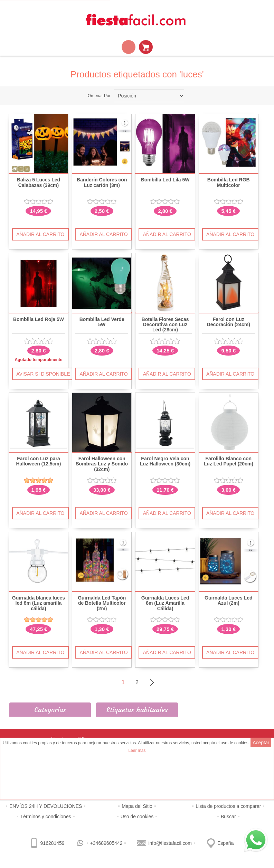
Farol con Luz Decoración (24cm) (229, 322)
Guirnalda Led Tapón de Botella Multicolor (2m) (102, 603)
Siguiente (151, 682)
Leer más (137, 751)
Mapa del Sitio (137, 806)
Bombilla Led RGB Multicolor (229, 182)
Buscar (228, 817)
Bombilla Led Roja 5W (39, 319)
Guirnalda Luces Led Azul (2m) (228, 601)
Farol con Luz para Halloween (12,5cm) (38, 461)
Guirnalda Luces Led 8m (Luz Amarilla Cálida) (165, 603)
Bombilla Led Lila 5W (165, 180)
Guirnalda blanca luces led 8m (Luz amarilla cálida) (39, 603)
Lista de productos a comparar (228, 806)
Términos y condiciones (46, 817)
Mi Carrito (146, 47)
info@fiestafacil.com (170, 843)
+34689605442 (106, 843)
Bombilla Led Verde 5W (102, 322)
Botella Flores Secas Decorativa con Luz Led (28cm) (165, 325)
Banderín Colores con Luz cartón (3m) (102, 182)
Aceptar (261, 743)
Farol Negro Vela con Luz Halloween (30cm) (165, 461)
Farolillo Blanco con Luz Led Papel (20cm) (229, 461)
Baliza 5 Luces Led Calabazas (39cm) (39, 182)
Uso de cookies (137, 817)
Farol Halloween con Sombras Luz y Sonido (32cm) (102, 464)
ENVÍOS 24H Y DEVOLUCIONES (46, 806)
